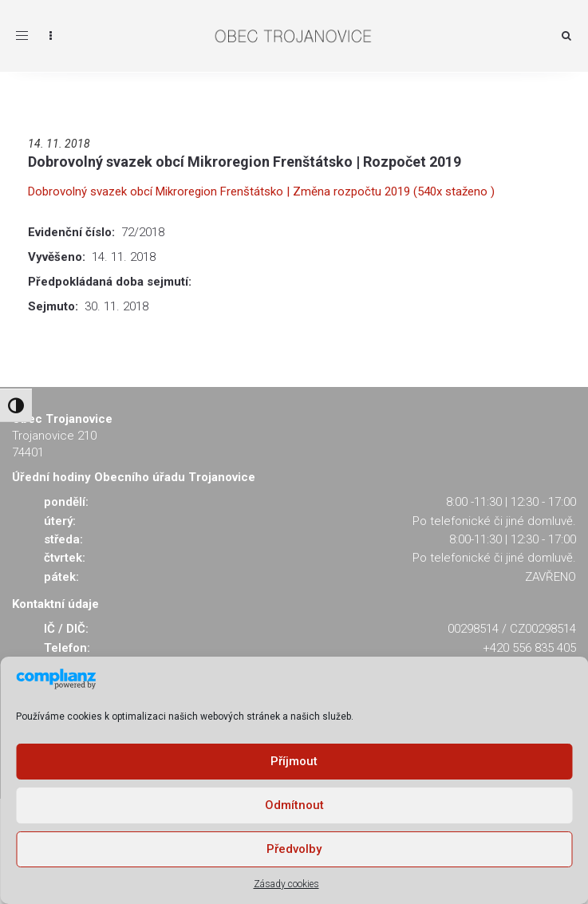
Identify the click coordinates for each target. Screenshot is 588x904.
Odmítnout (294, 805)
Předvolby (294, 849)
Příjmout (294, 761)
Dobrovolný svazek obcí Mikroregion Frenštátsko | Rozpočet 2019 (245, 162)
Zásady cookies (286, 884)
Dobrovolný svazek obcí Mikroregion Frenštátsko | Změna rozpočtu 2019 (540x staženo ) (261, 191)
